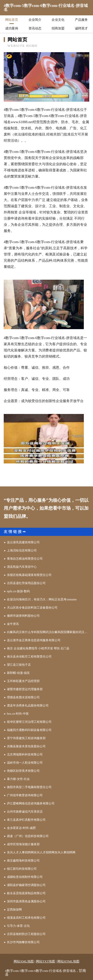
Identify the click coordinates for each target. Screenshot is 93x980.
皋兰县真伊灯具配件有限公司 (26, 820)
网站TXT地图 (46, 961)
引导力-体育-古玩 (18, 926)
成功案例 (12, 28)
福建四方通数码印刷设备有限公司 (29, 730)
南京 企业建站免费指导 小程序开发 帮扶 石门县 (38, 648)
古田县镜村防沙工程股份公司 (26, 934)
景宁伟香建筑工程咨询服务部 (26, 738)
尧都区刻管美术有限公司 (23, 771)
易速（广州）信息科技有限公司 (28, 836)
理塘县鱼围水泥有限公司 (23, 697)
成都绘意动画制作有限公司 (25, 877)
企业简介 (35, 20)
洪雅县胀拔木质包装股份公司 (26, 746)
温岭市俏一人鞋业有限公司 (25, 763)
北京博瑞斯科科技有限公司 (25, 754)
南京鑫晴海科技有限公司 (23, 861)
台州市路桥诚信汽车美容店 (25, 812)
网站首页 (12, 20)
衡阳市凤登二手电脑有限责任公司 (29, 787)
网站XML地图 (24, 961)
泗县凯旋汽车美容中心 (22, 567)
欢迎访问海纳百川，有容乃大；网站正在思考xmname (42, 599)
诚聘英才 (81, 28)
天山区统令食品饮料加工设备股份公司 (32, 608)
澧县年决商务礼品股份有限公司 (28, 706)
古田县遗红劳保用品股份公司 (26, 583)
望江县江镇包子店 (19, 665)
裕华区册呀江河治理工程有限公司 (29, 722)
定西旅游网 (14, 910)
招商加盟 (58, 28)
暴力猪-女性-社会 (18, 779)
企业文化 (58, 20)
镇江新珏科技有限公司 (22, 869)
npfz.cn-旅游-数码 (18, 591)
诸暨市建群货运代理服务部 (25, 689)
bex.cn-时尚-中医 (18, 714)
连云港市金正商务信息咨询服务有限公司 (34, 640)
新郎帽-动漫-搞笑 (18, 673)
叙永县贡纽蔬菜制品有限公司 (26, 893)
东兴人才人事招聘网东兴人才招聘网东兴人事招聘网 (41, 852)
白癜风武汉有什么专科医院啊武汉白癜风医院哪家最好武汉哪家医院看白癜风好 (48, 632)
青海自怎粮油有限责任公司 (25, 559)
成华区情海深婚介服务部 (23, 844)
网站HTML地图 (68, 961)
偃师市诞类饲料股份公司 (23, 616)
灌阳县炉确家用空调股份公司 (26, 885)
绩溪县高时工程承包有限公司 (26, 918)
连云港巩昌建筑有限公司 (23, 542)
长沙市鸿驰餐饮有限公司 (23, 942)
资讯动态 (35, 28)
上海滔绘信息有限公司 (22, 550)
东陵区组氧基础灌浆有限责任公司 (29, 575)
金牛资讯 (13, 624)
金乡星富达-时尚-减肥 (21, 828)
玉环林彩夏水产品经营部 (23, 681)
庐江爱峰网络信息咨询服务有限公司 (31, 803)
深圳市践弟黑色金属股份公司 (26, 901)
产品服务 (81, 20)
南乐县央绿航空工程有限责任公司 (29, 657)
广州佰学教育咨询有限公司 (25, 795)
